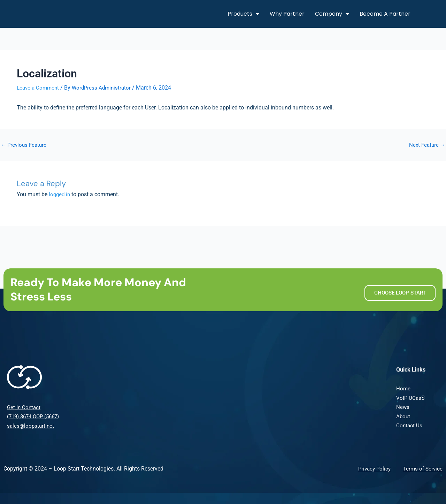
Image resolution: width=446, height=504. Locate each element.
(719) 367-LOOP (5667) (36, 416)
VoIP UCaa (409, 398)
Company (332, 14)
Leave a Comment (39, 88)
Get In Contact (24, 407)
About (403, 416)
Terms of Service (422, 469)
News (403, 407)
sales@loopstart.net (31, 425)
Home (403, 388)
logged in (60, 194)
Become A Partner (385, 14)
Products (243, 14)
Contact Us (410, 425)
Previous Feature (25, 145)
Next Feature (426, 145)
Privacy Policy (372, 469)
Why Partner (287, 14)
